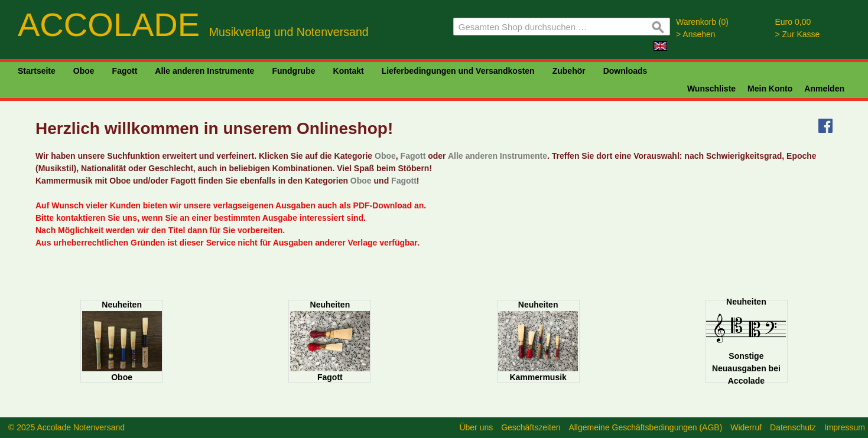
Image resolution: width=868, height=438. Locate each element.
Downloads (625, 71)
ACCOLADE (193, 24)
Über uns (476, 427)
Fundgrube (293, 71)
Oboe (84, 71)
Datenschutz (793, 427)
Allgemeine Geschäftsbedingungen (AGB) (645, 427)
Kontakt (349, 71)
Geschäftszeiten (531, 427)
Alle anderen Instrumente (204, 71)
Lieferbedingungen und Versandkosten (458, 71)
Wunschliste (711, 89)
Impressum (845, 427)
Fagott (125, 71)
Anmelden (824, 89)
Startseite (37, 71)
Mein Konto (770, 89)
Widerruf (746, 427)
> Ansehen (696, 34)
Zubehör (569, 71)
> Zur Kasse (798, 34)
